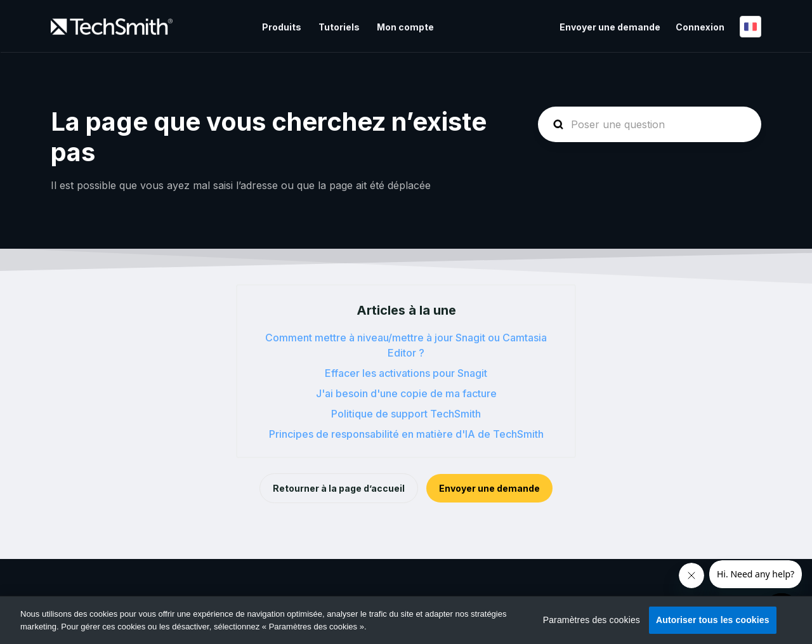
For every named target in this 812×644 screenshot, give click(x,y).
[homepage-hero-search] (650, 124)
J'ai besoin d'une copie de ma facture (406, 393)
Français (750, 27)
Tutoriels (339, 27)
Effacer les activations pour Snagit (406, 373)
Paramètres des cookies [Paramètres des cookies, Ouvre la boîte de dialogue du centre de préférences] (592, 620)
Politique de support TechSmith (406, 414)
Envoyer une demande (610, 27)
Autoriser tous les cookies (713, 620)
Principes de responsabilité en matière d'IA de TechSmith (406, 434)
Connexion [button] (700, 27)
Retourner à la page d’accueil (339, 488)
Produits (282, 27)
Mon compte (405, 27)
